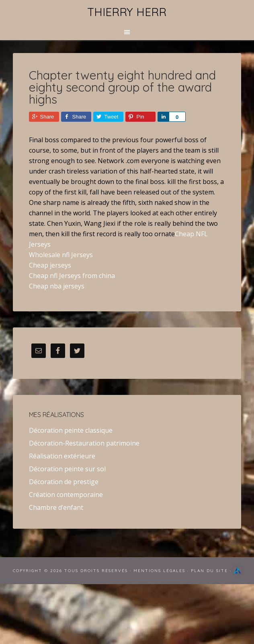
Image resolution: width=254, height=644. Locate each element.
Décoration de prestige (64, 482)
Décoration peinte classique (71, 430)
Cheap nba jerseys (57, 286)
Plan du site (209, 571)
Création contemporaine (66, 495)
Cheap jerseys (50, 265)
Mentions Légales (159, 571)
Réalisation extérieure (62, 456)
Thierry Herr (127, 12)
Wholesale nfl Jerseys (61, 255)
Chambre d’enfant (56, 507)
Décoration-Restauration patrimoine (84, 443)
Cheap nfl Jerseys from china (72, 276)
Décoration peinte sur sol (67, 469)
